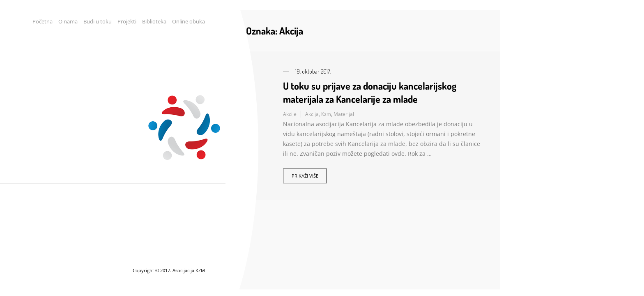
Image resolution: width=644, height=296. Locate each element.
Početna (43, 21)
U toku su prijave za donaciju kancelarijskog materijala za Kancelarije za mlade (370, 92)
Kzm (326, 114)
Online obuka (189, 21)
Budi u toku (98, 21)
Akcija (312, 114)
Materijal (344, 114)
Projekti (127, 21)
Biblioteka (154, 21)
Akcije (290, 114)
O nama (68, 21)
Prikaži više (305, 176)
